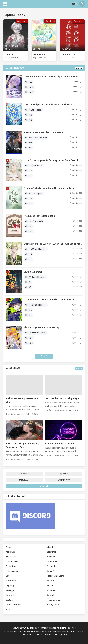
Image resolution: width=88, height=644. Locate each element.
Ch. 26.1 (29, 226)
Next (44, 356)
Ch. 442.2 (29, 92)
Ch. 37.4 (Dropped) (34, 193)
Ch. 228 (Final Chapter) (36, 138)
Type (64, 474)
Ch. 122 (28, 171)
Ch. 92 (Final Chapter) (35, 277)
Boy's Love (37, 58)
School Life (11, 595)
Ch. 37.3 (29, 198)
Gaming (50, 571)
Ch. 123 (28, 254)
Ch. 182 (29, 120)
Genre (24, 474)
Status (24, 480)
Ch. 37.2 (29, 204)
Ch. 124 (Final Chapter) (36, 249)
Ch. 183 (29, 115)
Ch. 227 (29, 143)
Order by (64, 480)
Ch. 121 (28, 176)
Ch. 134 (28, 315)
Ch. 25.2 (29, 231)
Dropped (51, 566)
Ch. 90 (28, 287)
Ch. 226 (29, 148)
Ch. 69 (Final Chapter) (35, 333)
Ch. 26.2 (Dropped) (34, 221)
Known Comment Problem (60, 444)
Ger (7, 576)
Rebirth (50, 585)
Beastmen (51, 552)
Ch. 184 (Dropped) (34, 110)
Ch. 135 (28, 310)
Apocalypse (11, 552)
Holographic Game (55, 576)
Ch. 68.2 (29, 343)
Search (44, 486)
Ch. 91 (28, 282)
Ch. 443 (29, 82)
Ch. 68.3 (29, 338)
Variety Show (53, 605)
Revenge (10, 590)
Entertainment (12, 571)
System (9, 600)
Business (51, 557)
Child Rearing (76, 58)
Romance (51, 590)
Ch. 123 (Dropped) (34, 166)
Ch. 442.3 (29, 87)
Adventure (15, 58)
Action (8, 58)
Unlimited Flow (13, 605)
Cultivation (11, 566)
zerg (8, 610)
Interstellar (11, 581)
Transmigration (54, 600)
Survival (50, 595)
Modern (50, 581)
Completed (47, 58)
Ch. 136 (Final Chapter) (36, 305)
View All (79, 68)
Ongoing (10, 585)
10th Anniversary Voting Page (62, 398)
